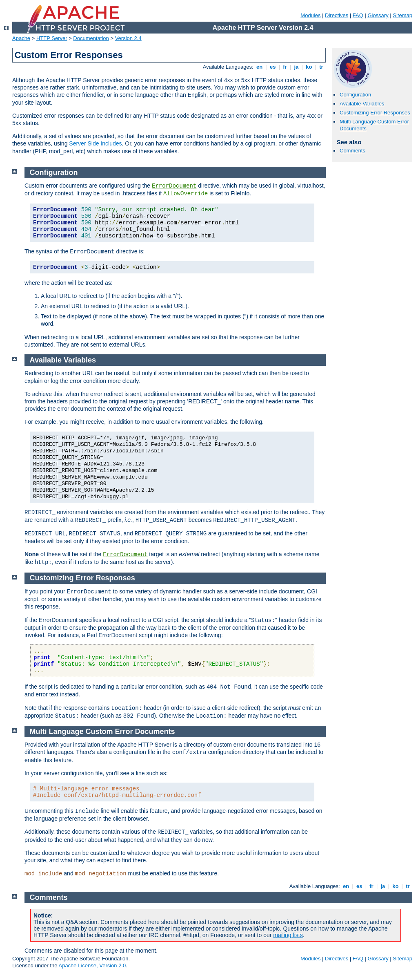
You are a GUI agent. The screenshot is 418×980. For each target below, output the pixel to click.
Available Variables (362, 104)
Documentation (91, 38)
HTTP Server (52, 38)
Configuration (355, 95)
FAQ (358, 15)
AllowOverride (186, 194)
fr (285, 67)
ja (296, 67)
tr (321, 67)
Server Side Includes (95, 143)
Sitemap (402, 15)
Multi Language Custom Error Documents (102, 732)
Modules (310, 15)
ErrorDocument (174, 186)
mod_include (43, 874)
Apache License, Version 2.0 (92, 965)
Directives (337, 15)
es (273, 67)
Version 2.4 (128, 38)
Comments (352, 151)
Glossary (378, 15)
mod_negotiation (101, 874)
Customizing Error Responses (375, 113)
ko (309, 67)
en (259, 67)
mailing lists (288, 935)
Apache (21, 38)
